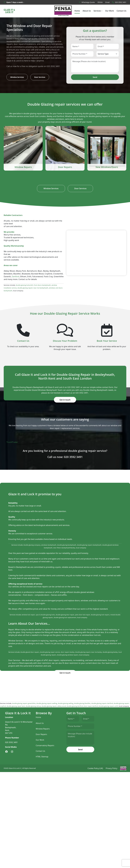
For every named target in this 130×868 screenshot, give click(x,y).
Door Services (39, 77)
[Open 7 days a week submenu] (14, 2)
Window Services (17, 77)
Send (95, 77)
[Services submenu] (102, 11)
